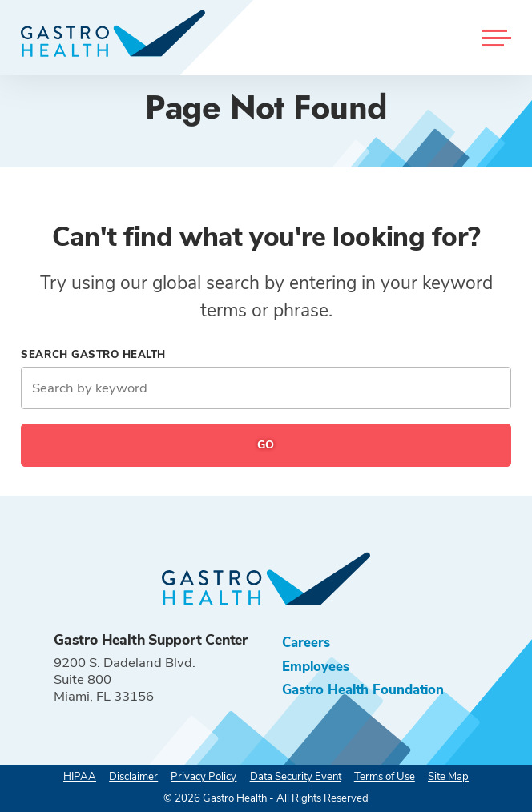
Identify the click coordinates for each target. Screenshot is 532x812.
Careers (306, 643)
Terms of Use (385, 777)
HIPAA (80, 777)
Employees (316, 667)
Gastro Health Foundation (363, 690)
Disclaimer (133, 777)
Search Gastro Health (93, 355)
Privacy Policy (204, 777)
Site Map (448, 777)
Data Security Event (296, 777)
